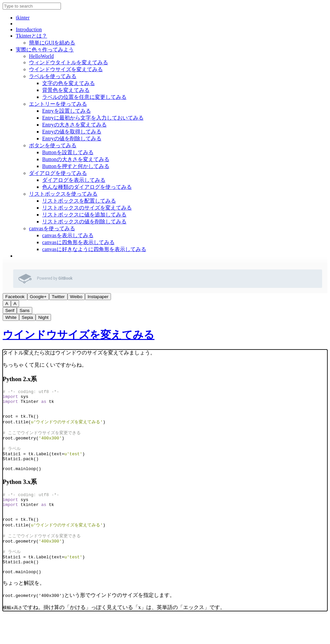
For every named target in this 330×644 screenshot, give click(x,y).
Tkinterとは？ (31, 36)
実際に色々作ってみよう (45, 50)
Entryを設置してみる (67, 111)
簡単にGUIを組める (52, 43)
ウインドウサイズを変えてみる (66, 69)
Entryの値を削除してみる (72, 139)
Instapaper (98, 297)
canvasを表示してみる (68, 235)
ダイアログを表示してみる (74, 180)
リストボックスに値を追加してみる (84, 215)
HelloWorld (41, 56)
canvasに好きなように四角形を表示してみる (94, 249)
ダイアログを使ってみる (58, 173)
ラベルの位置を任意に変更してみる (84, 97)
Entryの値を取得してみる (72, 132)
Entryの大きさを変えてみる (74, 125)
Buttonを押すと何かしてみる (76, 166)
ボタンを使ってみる (53, 145)
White (11, 317)
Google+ (38, 297)
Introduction (29, 29)
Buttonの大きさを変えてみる (76, 159)
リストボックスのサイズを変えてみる (87, 208)
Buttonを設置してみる (68, 152)
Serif (10, 310)
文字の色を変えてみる (69, 83)
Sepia (27, 317)
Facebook (15, 297)
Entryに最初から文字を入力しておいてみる (93, 118)
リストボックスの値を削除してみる (84, 222)
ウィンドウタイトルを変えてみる (69, 62)
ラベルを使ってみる (53, 76)
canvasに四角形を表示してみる (78, 242)
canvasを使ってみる (52, 228)
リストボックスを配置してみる (79, 201)
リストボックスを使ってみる (63, 194)
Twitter (58, 297)
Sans (24, 310)
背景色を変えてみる (66, 90)
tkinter (23, 18)
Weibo (76, 297)
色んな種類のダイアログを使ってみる (87, 187)
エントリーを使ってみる (58, 104)
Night (43, 317)
